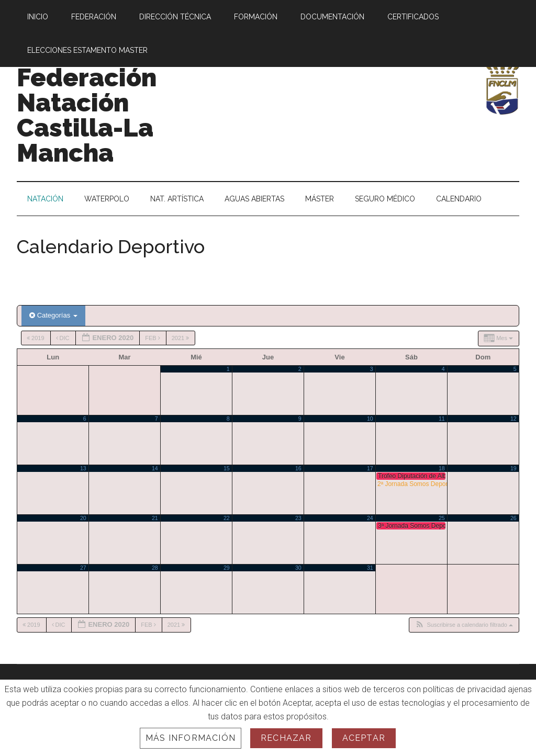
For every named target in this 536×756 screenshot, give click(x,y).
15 (227, 468)
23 (298, 518)
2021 (181, 338)
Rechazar (286, 738)
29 (227, 568)
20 (83, 518)
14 (155, 468)
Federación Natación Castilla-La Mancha (87, 115)
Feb (153, 338)
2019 (36, 338)
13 (83, 468)
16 (298, 468)
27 (83, 568)
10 (370, 419)
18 (442, 468)
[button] (464, 625)
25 (442, 518)
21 (155, 518)
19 (513, 468)
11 (442, 419)
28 (155, 568)
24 (370, 518)
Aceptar (364, 738)
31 (370, 568)
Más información (191, 738)
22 (227, 518)
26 (513, 518)
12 (513, 419)
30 (298, 568)
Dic (64, 338)
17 (370, 468)
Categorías (53, 315)
